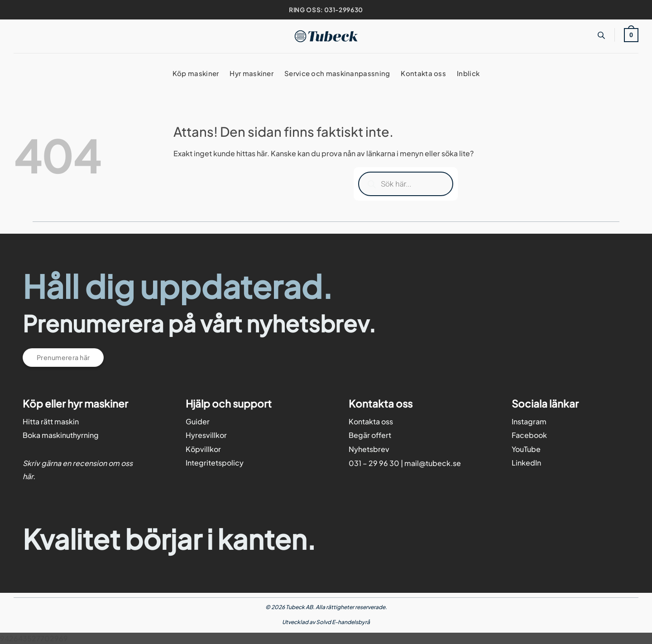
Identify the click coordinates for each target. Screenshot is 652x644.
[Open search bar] (601, 35)
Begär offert (370, 435)
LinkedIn (526, 463)
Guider (198, 421)
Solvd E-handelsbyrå (343, 622)
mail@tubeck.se (433, 463)
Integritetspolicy (215, 463)
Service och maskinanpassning (337, 73)
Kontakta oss (423, 73)
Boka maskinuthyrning (61, 435)
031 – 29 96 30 (374, 463)
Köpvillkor (203, 449)
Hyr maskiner (252, 73)
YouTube (526, 449)
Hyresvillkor (206, 435)
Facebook (529, 435)
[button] (631, 35)
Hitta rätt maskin (51, 421)
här (28, 476)
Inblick (468, 73)
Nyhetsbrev (369, 449)
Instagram (529, 421)
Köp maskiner (196, 73)
